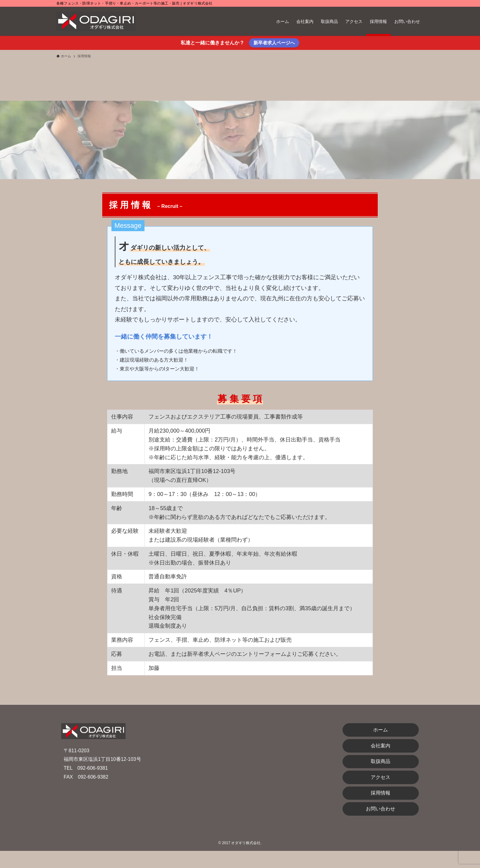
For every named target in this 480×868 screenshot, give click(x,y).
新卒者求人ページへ (274, 43)
